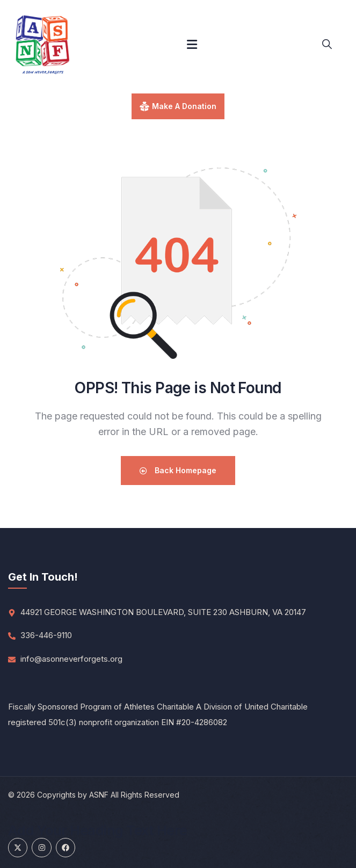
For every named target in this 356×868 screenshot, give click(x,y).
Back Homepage (178, 470)
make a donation (184, 106)
